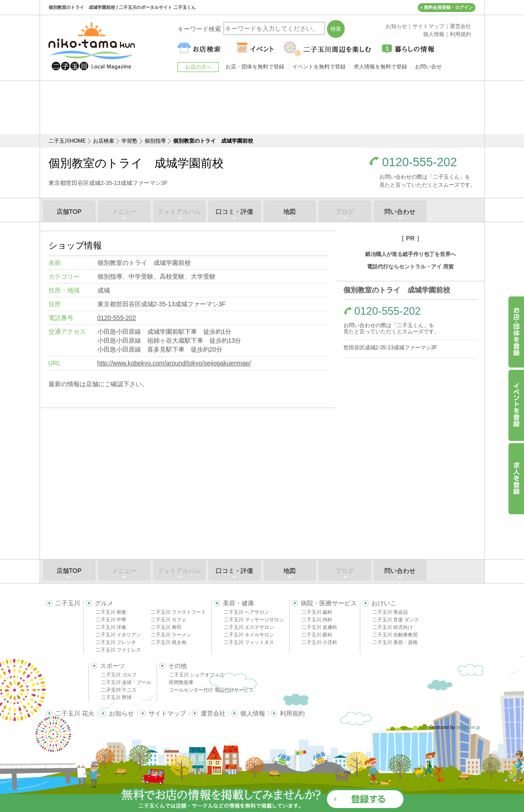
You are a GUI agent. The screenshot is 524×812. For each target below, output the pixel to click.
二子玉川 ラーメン (171, 635)
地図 (290, 212)
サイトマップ (167, 713)
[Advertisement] (262, 108)
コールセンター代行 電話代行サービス (211, 690)
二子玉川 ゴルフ (119, 675)
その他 (177, 666)
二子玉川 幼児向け (393, 627)
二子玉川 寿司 (166, 627)
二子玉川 (68, 603)
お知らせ (121, 713)
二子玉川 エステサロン (249, 627)
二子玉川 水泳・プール (126, 682)
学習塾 (129, 141)
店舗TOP (69, 212)
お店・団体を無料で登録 (255, 67)
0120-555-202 (419, 162)
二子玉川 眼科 (317, 635)
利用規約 (292, 713)
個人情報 (253, 713)
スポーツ (113, 666)
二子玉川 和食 (111, 612)
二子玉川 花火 (75, 713)
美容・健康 (238, 603)
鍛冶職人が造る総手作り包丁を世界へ (411, 254)
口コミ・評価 (234, 212)
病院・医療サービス (329, 603)
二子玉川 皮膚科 (319, 627)
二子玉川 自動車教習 (395, 635)
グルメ (104, 603)
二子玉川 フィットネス (249, 642)
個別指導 (155, 141)
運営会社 (213, 713)
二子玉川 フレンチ (116, 642)
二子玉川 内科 (317, 620)
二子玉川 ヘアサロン (246, 612)
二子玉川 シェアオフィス (197, 675)
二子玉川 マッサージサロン (254, 620)
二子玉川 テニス (119, 690)
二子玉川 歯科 (317, 612)
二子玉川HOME (67, 141)
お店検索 (104, 141)
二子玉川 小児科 (319, 642)
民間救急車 (181, 682)
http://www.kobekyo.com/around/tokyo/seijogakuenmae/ (174, 363)
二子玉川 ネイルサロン (249, 635)
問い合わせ (400, 212)
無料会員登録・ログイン (448, 7)
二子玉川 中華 (111, 620)
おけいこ (384, 603)
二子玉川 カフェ (169, 620)
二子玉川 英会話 (390, 612)
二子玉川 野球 (116, 697)
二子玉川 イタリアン (118, 635)
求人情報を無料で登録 (380, 67)
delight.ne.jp (468, 727)
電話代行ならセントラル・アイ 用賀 (410, 267)
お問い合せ (428, 67)
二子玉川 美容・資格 (395, 642)
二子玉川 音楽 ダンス (396, 620)
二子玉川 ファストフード (178, 612)
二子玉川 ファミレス (118, 650)
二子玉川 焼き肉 (169, 642)
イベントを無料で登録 (319, 67)
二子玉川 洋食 (111, 627)
